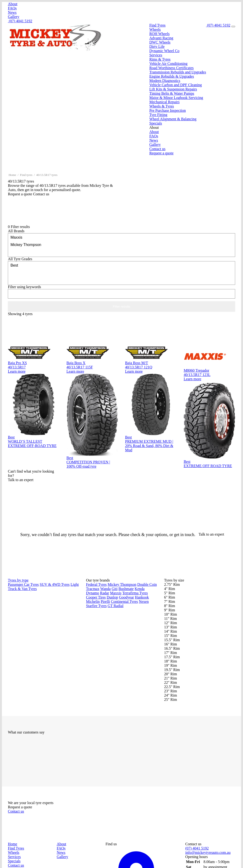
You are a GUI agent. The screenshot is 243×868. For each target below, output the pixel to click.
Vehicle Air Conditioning (168, 64)
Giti (114, 589)
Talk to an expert (212, 534)
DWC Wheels (160, 42)
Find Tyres (157, 25)
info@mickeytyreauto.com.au (208, 852)
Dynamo (92, 593)
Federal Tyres (96, 584)
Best (121, 265)
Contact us (157, 149)
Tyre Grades (20, 259)
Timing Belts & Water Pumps (172, 93)
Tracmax (93, 589)
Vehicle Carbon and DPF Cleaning (175, 85)
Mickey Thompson (121, 244)
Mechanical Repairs (164, 102)
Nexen (144, 602)
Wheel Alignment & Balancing (173, 119)
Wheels (155, 29)
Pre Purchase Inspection (168, 110)
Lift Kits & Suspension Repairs (173, 89)
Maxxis (121, 237)
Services (156, 55)
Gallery (14, 17)
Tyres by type (18, 580)
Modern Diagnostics (165, 81)
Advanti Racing (161, 38)
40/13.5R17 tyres (47, 175)
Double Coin (147, 584)
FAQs (12, 8)
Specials (156, 123)
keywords (24, 287)
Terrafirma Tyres (135, 593)
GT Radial (115, 606)
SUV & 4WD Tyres (55, 584)
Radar (105, 593)
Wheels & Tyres (161, 106)
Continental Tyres (124, 602)
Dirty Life (157, 47)
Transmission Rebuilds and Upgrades (178, 72)
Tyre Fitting (158, 115)
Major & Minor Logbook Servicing (176, 98)
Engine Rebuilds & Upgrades (172, 76)
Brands (16, 231)
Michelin (93, 602)
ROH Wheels (159, 34)
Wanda (105, 589)
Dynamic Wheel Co (164, 51)
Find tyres (26, 175)
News (12, 12)
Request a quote (161, 153)
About (13, 4)
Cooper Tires (96, 597)
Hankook (142, 597)
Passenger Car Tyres (23, 584)
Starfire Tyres (96, 606)
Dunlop (112, 597)
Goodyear (127, 597)
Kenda (140, 589)
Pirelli (105, 602)
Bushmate (126, 589)
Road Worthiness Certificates (171, 68)
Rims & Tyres (160, 59)
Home (12, 175)
